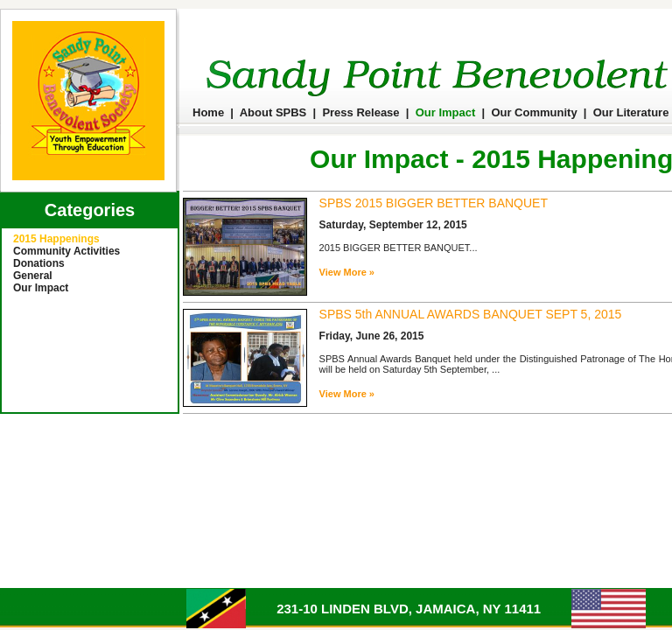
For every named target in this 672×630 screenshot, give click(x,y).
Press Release (360, 112)
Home (208, 112)
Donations (39, 263)
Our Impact (446, 112)
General (33, 276)
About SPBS (273, 112)
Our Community (534, 112)
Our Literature (631, 112)
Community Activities (66, 251)
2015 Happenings (56, 239)
